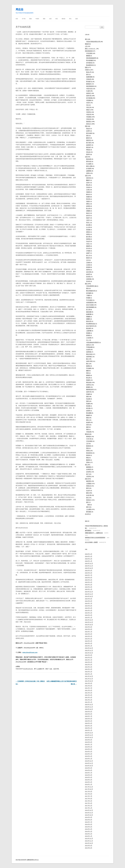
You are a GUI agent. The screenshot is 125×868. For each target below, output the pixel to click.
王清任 (88, 190)
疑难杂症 (89, 446)
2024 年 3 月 (89, 613)
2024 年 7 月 (89, 603)
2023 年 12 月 (89, 620)
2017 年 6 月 (89, 799)
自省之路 (89, 495)
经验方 (88, 110)
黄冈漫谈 (89, 512)
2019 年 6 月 (89, 747)
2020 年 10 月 (89, 709)
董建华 (88, 180)
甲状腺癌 (89, 368)
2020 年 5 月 (89, 721)
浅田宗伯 (89, 178)
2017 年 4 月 (89, 803)
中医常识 (89, 112)
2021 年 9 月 (89, 683)
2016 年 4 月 (89, 829)
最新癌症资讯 (90, 389)
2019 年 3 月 (89, 754)
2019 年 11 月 (89, 735)
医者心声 (89, 72)
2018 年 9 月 (89, 768)
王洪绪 (88, 265)
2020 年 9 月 (89, 712)
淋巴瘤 (88, 408)
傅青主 (88, 204)
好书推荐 (89, 169)
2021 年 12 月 (89, 676)
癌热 (87, 420)
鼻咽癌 (88, 387)
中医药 (37, 19)
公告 (86, 46)
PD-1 (88, 340)
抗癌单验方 (89, 357)
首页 (17, 19)
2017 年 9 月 (89, 791)
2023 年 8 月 (89, 629)
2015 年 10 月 (89, 843)
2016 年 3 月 (89, 831)
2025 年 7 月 (89, 575)
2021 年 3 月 (89, 697)
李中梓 (88, 248)
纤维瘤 (88, 298)
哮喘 (87, 458)
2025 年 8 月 (89, 573)
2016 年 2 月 (89, 834)
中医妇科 (89, 79)
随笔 (87, 493)
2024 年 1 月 (89, 618)
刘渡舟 (88, 201)
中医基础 (89, 100)
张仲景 (88, 277)
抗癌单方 (89, 93)
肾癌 (87, 373)
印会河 (88, 241)
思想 (77, 19)
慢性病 (63, 19)
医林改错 (89, 159)
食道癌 (88, 422)
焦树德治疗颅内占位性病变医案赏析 (95, 538)
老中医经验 (89, 98)
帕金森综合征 (90, 65)
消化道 (88, 152)
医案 (30, 19)
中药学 (88, 103)
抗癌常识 (89, 385)
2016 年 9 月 (89, 817)
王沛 (87, 260)
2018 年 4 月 (89, 780)
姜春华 (88, 258)
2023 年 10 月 (89, 625)
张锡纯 (88, 197)
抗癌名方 (89, 345)
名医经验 (89, 279)
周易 (89, 505)
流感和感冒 (89, 77)
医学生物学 (89, 133)
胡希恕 (88, 232)
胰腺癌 (88, 415)
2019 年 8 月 (89, 742)
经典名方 (89, 124)
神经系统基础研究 (91, 58)
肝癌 (87, 425)
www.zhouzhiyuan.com (30, 652)
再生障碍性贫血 (91, 324)
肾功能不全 (89, 82)
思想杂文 (89, 500)
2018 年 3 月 (89, 782)
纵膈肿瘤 (89, 314)
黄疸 (87, 288)
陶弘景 (88, 185)
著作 (86, 39)
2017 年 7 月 (89, 796)
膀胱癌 (88, 375)
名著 (86, 157)
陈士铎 (88, 208)
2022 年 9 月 (89, 655)
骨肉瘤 (88, 406)
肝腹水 (88, 462)
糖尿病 (88, 460)
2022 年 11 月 (89, 650)
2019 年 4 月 (89, 751)
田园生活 (89, 486)
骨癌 (87, 429)
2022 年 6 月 (89, 662)
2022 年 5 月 (89, 665)
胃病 (87, 448)
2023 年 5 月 (89, 636)
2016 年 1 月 (89, 836)
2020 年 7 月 (89, 716)
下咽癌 (88, 295)
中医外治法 (89, 89)
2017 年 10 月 (89, 789)
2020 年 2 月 (89, 728)
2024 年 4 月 (89, 610)
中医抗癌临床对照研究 (92, 342)
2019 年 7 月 (89, 744)
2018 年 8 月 (89, 770)
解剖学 (88, 138)
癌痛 (87, 418)
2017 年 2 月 (89, 806)
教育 (87, 488)
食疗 (87, 474)
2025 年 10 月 (89, 568)
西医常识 (89, 140)
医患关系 (89, 321)
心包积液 (89, 338)
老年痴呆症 (89, 63)
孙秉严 (88, 253)
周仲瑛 (88, 199)
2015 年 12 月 (89, 838)
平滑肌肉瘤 (89, 347)
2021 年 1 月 (89, 702)
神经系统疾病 (89, 51)
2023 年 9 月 (89, 627)
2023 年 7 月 (89, 632)
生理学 (88, 131)
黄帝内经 (89, 161)
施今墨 (88, 237)
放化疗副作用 (90, 326)
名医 (50, 19)
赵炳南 (88, 206)
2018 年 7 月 (89, 773)
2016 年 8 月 (89, 820)
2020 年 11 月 (89, 707)
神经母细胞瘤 (90, 307)
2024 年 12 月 (89, 592)
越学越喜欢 (88, 531)
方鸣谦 (88, 251)
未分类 (87, 514)
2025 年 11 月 (89, 566)
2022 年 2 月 (89, 672)
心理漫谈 (89, 484)
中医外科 (89, 114)
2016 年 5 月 (89, 827)
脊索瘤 (88, 333)
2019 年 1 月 (89, 759)
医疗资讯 (89, 143)
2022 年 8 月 (89, 657)
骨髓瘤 (88, 317)
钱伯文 (88, 213)
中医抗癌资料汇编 (91, 286)
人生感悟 (39, 669)
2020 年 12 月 (89, 704)
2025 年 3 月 (89, 585)
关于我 (24, 19)
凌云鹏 (88, 225)
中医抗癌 (89, 432)
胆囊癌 (88, 319)
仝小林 (88, 227)
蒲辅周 (88, 246)
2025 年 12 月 (89, 563)
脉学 (87, 74)
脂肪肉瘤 (89, 312)
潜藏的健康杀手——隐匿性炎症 (94, 533)
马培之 (88, 244)
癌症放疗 (89, 147)
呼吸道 (88, 150)
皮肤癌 (88, 411)
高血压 (88, 129)
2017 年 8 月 (89, 794)
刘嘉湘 (88, 192)
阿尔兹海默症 (90, 60)
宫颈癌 (88, 394)
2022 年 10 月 (89, 653)
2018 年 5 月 (89, 777)
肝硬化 (88, 451)
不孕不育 (89, 439)
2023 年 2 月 (89, 643)
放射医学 (89, 145)
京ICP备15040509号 (21, 860)
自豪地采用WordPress (33, 860)
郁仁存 (88, 255)
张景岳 (88, 234)
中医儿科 (89, 107)
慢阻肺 (87, 44)
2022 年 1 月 (89, 674)
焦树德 (88, 239)
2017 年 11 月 (89, 787)
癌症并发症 (89, 354)
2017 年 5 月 (89, 801)
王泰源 (88, 263)
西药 (87, 136)
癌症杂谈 (89, 382)
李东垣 (88, 281)
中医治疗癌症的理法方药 (93, 42)
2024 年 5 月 (89, 608)
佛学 (87, 507)
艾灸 (87, 105)
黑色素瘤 (89, 413)
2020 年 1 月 (89, 730)
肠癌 (87, 427)
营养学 (88, 154)
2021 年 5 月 (89, 693)
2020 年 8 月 (89, 714)
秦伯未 (88, 194)
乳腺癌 (88, 404)
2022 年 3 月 (89, 669)
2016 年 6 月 (89, 824)
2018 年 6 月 (89, 775)
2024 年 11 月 (89, 594)
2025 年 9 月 (89, 570)
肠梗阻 (88, 366)
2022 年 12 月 (89, 648)
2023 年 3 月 (89, 641)
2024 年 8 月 (89, 601)
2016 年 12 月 (89, 810)
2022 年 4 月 (89, 667)
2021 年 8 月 (89, 686)
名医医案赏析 (90, 303)
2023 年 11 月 (89, 622)
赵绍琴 (88, 274)
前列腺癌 (89, 293)
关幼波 (88, 187)
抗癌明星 (89, 352)
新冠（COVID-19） (90, 49)
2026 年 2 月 (89, 559)
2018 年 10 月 (89, 766)
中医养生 (89, 476)
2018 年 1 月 (89, 784)
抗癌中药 (89, 96)
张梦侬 (88, 270)
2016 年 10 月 (89, 815)
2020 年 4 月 (89, 723)
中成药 (88, 91)
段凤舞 (88, 267)
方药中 (88, 220)
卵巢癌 (88, 380)
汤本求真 (89, 272)
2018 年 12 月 (89, 761)
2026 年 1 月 (89, 561)
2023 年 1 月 (89, 646)
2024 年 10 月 (89, 596)
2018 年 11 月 (89, 763)
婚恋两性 (89, 481)
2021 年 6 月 (89, 690)
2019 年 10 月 (89, 737)
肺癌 (87, 397)
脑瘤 (87, 371)
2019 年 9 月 (89, 740)
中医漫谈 (89, 117)
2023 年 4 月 (89, 639)
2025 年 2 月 (89, 587)
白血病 (88, 350)
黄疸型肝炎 (89, 453)
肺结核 (88, 455)
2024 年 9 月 (89, 599)
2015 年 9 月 (89, 846)
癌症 (57, 19)
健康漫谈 (89, 467)
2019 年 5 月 (89, 749)
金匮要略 (89, 171)
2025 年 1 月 (89, 589)
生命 (51, 669)
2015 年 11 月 (89, 841)
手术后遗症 (89, 300)
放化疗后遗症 (90, 305)
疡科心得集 (89, 166)
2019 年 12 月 (89, 733)
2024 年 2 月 (89, 615)
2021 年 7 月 (89, 688)
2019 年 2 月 (89, 756)
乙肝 (87, 444)
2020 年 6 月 (89, 719)
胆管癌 (88, 335)
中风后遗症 (89, 53)
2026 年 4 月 (89, 554)
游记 (87, 498)
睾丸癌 (88, 378)
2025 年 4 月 (89, 582)
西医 (44, 19)
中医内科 (89, 119)
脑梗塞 (88, 56)
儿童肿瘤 (89, 331)
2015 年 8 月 (89, 848)
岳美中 (88, 183)
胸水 (87, 364)
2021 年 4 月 (89, 695)
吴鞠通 (88, 211)
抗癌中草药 (89, 361)
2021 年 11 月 (89, 679)
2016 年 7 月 (89, 822)
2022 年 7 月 (89, 660)
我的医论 (89, 122)
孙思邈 (88, 230)
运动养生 (89, 472)
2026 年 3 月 (89, 556)
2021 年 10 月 (89, 681)
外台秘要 (89, 164)
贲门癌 (88, 310)
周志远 (19, 9)
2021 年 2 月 (89, 700)
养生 (70, 19)
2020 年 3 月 (89, 726)
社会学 (88, 491)
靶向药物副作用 (91, 291)
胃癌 (87, 401)
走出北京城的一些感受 (91, 542)
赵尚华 (88, 216)
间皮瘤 (88, 399)
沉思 (55, 669)
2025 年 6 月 (89, 578)
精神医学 (89, 84)
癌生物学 (89, 328)
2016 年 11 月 (89, 813)
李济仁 (88, 223)
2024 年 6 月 (89, 606)
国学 (87, 502)
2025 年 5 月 (89, 580)
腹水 (87, 359)
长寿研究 (89, 469)
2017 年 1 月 (89, 808)
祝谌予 (88, 218)
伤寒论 (88, 173)
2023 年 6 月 (89, 634)
